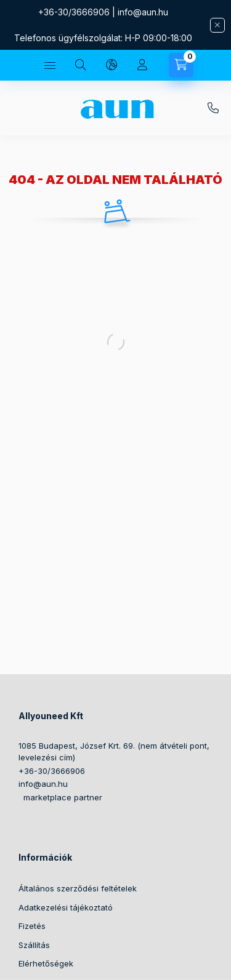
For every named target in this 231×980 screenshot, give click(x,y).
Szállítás (34, 945)
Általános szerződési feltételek (78, 888)
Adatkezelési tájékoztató (66, 907)
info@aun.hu (143, 12)
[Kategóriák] (50, 65)
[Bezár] (217, 25)
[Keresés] (81, 65)
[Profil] (142, 65)
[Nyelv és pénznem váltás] (111, 65)
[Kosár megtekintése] (181, 65)
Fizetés (32, 926)
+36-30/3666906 (74, 12)
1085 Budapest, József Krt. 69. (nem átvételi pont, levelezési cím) (114, 752)
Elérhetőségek (46, 963)
